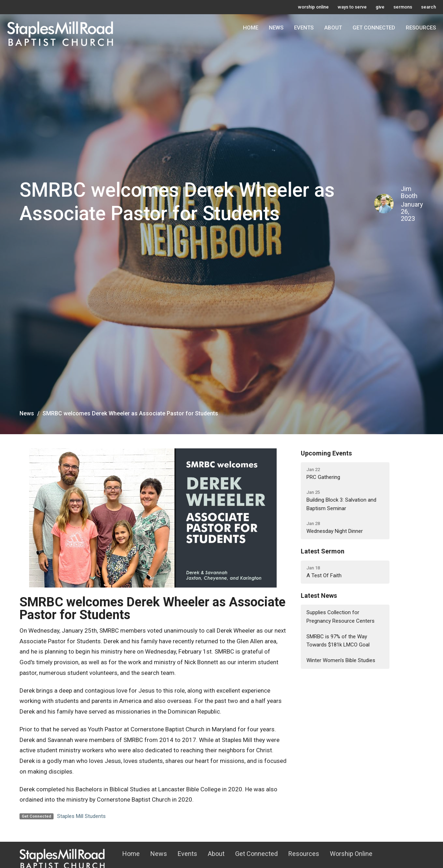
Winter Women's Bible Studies (341, 660)
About (333, 28)
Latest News (319, 596)
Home (251, 28)
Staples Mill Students (81, 816)
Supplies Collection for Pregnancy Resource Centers (340, 616)
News (276, 28)
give (380, 7)
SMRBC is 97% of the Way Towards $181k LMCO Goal (338, 641)
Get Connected (374, 28)
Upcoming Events (326, 453)
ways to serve (352, 7)
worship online (313, 7)
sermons (403, 7)
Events (304, 28)
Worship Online (351, 854)
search (428, 7)
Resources (421, 28)
